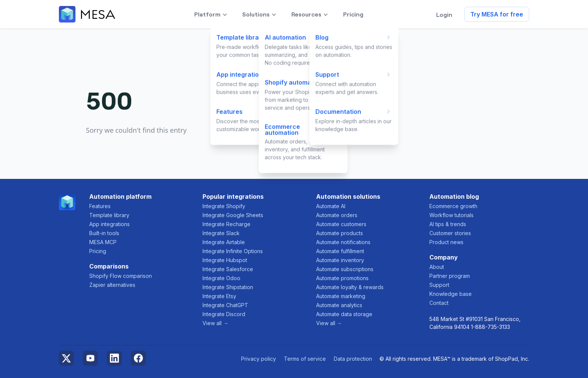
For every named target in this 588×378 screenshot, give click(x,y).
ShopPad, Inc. (512, 359)
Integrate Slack (221, 233)
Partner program (450, 276)
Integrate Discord (224, 314)
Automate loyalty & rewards (350, 287)
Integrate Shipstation (228, 287)
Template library (109, 215)
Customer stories (450, 233)
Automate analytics (339, 305)
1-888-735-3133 (490, 327)
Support (439, 285)
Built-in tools (104, 233)
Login (444, 14)
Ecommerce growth (453, 206)
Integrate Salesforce (228, 269)
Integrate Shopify (224, 206)
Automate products (340, 233)
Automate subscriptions (345, 269)
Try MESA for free (497, 14)
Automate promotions (342, 278)
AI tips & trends (448, 224)
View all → (215, 323)
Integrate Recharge (226, 224)
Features (100, 206)
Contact (439, 303)
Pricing (98, 251)
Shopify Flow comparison (121, 276)
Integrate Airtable (224, 242)
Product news (446, 242)
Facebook (138, 358)
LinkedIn (114, 358)
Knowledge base (451, 294)
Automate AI (331, 206)
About (437, 267)
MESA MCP (103, 242)
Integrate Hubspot (225, 260)
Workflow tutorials (451, 215)
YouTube (90, 358)
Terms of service (305, 359)
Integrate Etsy (219, 296)
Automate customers (341, 224)
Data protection (353, 359)
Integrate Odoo (221, 278)
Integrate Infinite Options (233, 251)
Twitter (66, 358)
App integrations (109, 224)
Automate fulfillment (340, 251)
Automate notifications (343, 242)
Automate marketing (341, 296)
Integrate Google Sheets (233, 215)
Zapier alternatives (112, 285)
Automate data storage (344, 314)
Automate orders (337, 215)
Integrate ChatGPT (225, 305)
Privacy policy (259, 359)
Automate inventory (340, 260)
